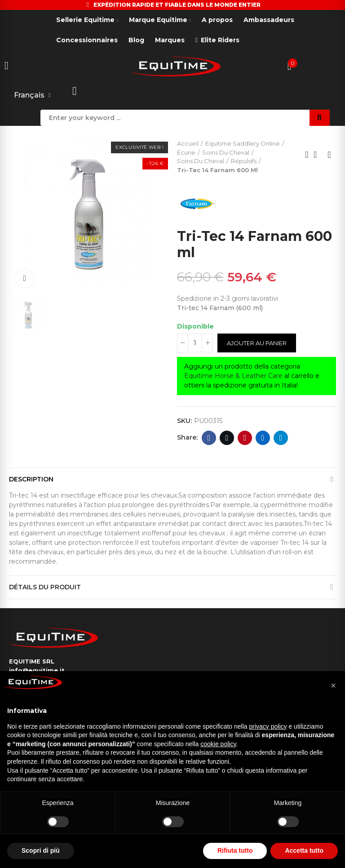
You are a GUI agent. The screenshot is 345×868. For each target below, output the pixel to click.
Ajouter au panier (257, 343)
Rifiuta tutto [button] (235, 850)
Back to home (318, 155)
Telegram (281, 438)
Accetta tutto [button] (304, 850)
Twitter (227, 438)
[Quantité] (195, 343)
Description (31, 479)
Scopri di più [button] (41, 850)
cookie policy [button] (218, 744)
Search (320, 118)
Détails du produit (45, 587)
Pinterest (245, 438)
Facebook (209, 438)
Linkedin (263, 438)
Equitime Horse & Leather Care (233, 376)
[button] (333, 685)
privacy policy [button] (268, 726)
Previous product (307, 155)
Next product (329, 155)
